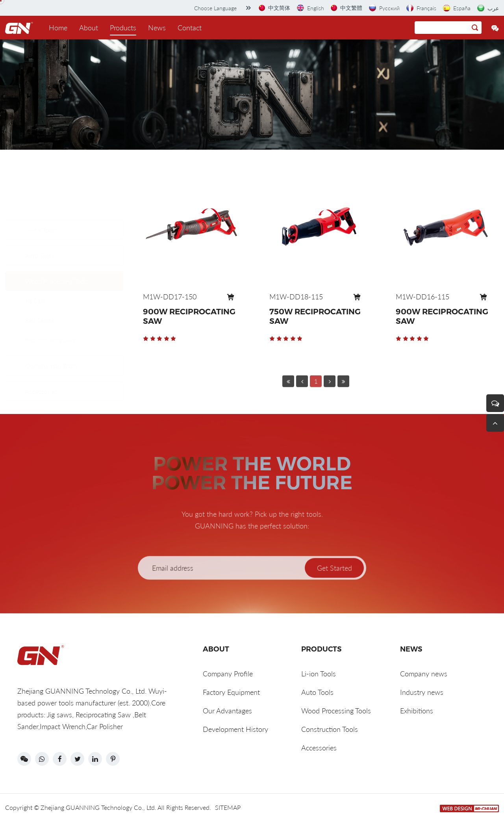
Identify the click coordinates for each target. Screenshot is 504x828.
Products (123, 28)
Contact (190, 28)
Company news (424, 674)
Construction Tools (51, 355)
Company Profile (228, 674)
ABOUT (216, 649)
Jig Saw (35, 263)
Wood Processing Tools (57, 243)
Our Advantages (227, 711)
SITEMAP (228, 807)
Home (58, 28)
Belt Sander (41, 282)
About (89, 28)
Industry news (422, 692)
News (157, 28)
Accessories (41, 380)
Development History (235, 729)
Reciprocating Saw (50, 302)
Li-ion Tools (41, 192)
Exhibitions (417, 711)
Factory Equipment (231, 692)
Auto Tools (40, 218)
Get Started (334, 589)
